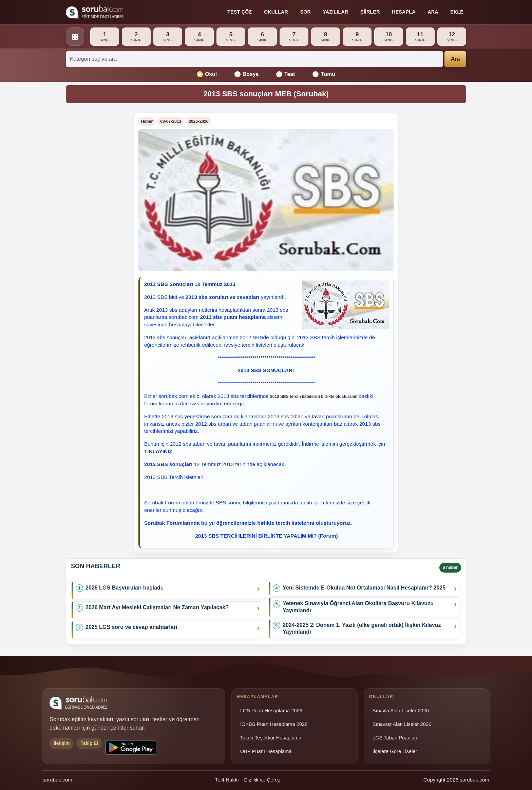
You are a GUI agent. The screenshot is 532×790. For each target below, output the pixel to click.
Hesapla (404, 12)
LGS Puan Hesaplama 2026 (271, 711)
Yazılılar (335, 12)
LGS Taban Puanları (395, 738)
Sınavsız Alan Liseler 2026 (402, 724)
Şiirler (370, 12)
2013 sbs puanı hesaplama (233, 317)
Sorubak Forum (162, 503)
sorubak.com (58, 780)
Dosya (246, 74)
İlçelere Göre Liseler (395, 751)
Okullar (276, 12)
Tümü (324, 74)
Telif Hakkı (227, 780)
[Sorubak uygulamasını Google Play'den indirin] (131, 747)
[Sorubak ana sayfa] (95, 12)
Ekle (457, 12)
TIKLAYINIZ (158, 451)
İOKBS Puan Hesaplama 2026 (274, 724)
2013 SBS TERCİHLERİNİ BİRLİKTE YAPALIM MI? (256, 536)
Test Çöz (240, 12)
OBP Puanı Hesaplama (266, 751)
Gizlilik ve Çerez (262, 780)
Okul (207, 74)
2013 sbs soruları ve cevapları (223, 297)
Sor (305, 12)
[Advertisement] (96, 214)
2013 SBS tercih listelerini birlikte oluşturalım (314, 397)
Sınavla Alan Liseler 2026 (401, 711)
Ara (433, 12)
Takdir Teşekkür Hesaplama (271, 738)
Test (286, 74)
